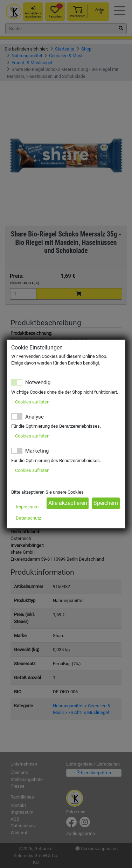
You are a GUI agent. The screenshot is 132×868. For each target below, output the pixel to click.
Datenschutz (28, 518)
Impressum (27, 507)
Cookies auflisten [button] (32, 402)
